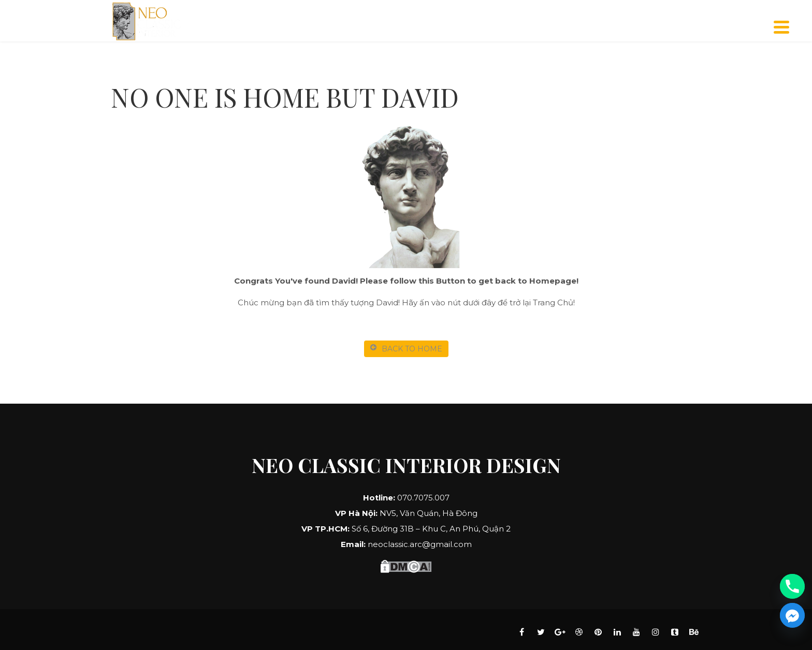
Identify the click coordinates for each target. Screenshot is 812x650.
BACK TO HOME (406, 349)
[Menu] (782, 27)
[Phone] (792, 586)
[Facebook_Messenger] (792, 615)
